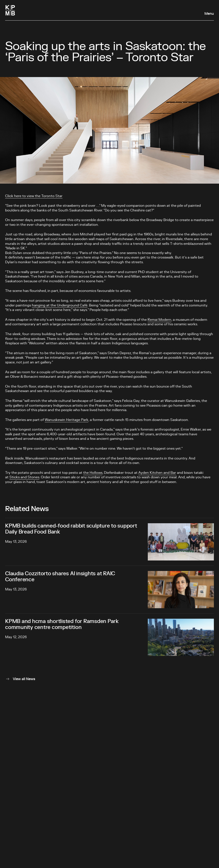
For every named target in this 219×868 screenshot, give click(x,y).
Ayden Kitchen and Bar (157, 473)
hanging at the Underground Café (60, 305)
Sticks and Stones (24, 477)
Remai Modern (159, 320)
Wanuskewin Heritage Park (67, 420)
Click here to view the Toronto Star (34, 196)
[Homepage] (10, 10)
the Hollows (93, 473)
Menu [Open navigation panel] (209, 14)
